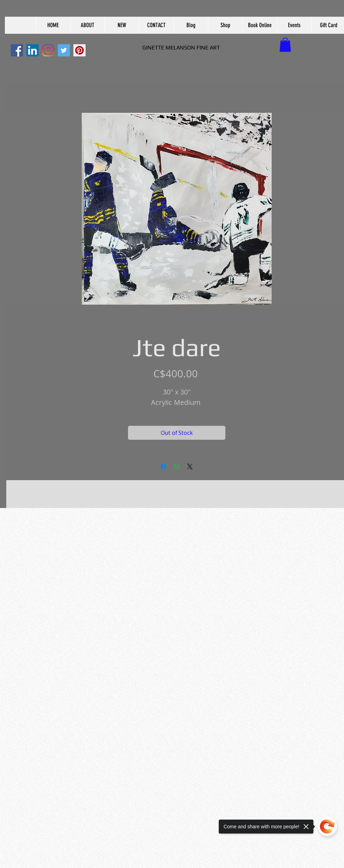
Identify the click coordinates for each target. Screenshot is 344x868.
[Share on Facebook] (163, 467)
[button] (87, 25)
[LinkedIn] (33, 50)
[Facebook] (17, 50)
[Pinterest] (79, 50)
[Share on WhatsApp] (177, 467)
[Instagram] (48, 50)
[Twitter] (64, 50)
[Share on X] (190, 467)
